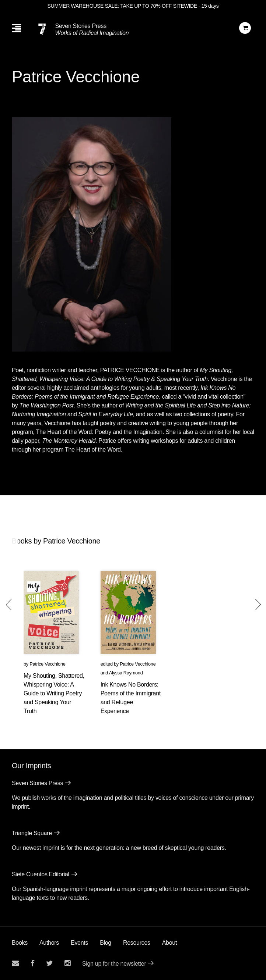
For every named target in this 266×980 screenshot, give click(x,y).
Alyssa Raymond (126, 673)
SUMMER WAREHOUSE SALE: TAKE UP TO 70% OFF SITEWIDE (122, 6)
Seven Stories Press (81, 26)
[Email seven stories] (15, 963)
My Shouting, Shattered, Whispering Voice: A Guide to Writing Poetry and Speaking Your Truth (54, 693)
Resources (137, 943)
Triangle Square (32, 833)
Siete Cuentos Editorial (41, 874)
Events (79, 943)
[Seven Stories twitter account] (49, 963)
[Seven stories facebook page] (33, 963)
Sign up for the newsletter (114, 964)
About (169, 943)
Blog (106, 943)
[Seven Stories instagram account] (67, 963)
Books (20, 943)
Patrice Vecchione (47, 664)
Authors (49, 943)
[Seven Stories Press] (42, 29)
